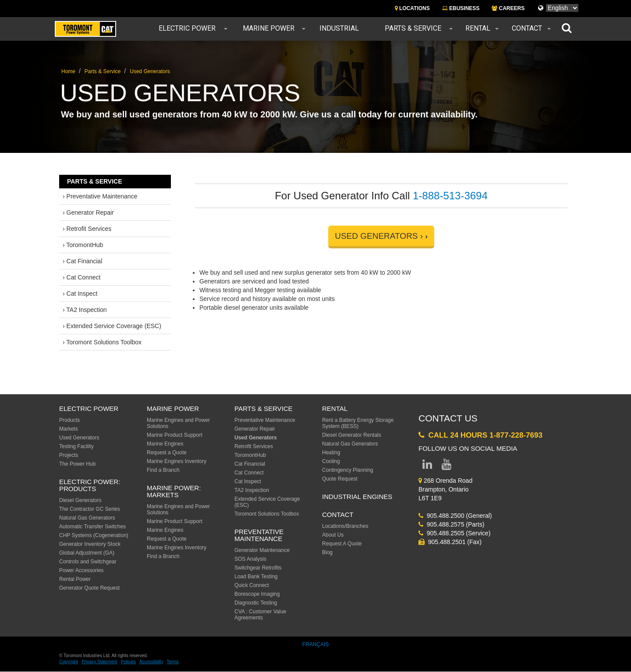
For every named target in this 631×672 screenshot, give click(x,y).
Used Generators (150, 71)
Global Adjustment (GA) (87, 553)
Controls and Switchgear (88, 562)
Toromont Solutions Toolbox (267, 514)
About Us (333, 535)
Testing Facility (76, 446)
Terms (173, 662)
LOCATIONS (412, 8)
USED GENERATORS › (379, 236)
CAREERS (508, 8)
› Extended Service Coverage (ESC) (112, 326)
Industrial (339, 28)
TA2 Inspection (252, 490)
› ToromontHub (83, 245)
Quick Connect (252, 585)
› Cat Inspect (80, 294)
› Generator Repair (88, 212)
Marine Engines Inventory (177, 461)
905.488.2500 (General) (455, 516)
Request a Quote (167, 453)
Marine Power (269, 28)
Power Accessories (81, 570)
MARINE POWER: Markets (174, 492)
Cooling (331, 461)
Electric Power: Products (90, 485)
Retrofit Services (254, 446)
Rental (478, 28)
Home (68, 71)
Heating (331, 453)
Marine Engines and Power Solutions (178, 423)
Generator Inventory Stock (90, 544)
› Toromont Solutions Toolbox (102, 342)
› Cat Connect (82, 277)
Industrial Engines (357, 497)
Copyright (69, 662)
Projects (69, 455)
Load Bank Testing (256, 577)
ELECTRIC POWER (89, 409)
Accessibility (151, 662)
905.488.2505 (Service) (454, 533)
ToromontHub (250, 455)
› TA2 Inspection (85, 310)
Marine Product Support (175, 435)
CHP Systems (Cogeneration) (94, 535)
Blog (327, 552)
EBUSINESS (461, 8)
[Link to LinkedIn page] (427, 466)
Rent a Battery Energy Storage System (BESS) (358, 423)
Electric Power (187, 28)
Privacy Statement (99, 662)
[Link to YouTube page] (447, 466)
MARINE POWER (173, 409)
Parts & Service (413, 28)
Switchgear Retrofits (258, 568)
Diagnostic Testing (256, 603)
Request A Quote (342, 544)
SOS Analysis (250, 559)
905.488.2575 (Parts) (451, 524)
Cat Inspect (248, 481)
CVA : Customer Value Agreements (260, 615)
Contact (527, 28)
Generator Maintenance (262, 550)
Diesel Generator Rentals (352, 435)
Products (69, 420)
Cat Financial (250, 464)
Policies (128, 662)
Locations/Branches (345, 526)
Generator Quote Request (89, 588)
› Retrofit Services (87, 229)
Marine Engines (165, 444)
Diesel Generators (80, 500)
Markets (69, 429)
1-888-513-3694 (450, 196)
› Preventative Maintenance (100, 196)
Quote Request (340, 479)
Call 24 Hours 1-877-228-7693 (480, 435)
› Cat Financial (82, 261)
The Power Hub (77, 464)
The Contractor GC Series (90, 509)
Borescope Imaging (257, 594)
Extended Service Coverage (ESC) (267, 502)
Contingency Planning (348, 470)
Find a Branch (163, 470)
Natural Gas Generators (87, 518)
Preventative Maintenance (265, 420)
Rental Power (75, 579)
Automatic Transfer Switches (92, 527)
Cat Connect (249, 473)
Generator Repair (255, 429)
